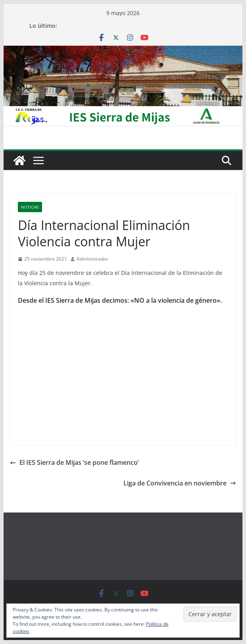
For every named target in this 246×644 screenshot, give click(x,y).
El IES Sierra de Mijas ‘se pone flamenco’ (74, 462)
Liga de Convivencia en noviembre (180, 483)
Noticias (30, 207)
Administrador (92, 259)
